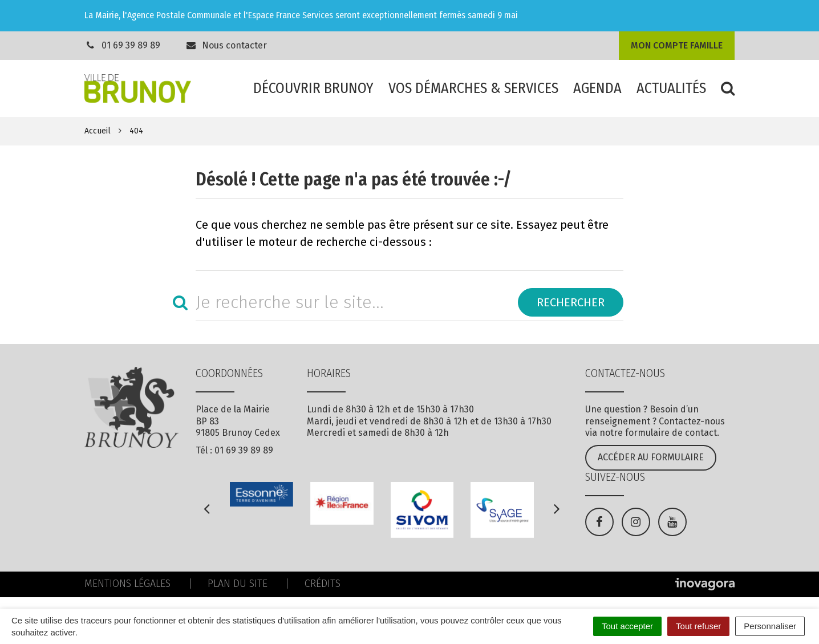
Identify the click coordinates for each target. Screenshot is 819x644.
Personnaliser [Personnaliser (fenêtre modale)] (770, 626)
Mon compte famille (677, 45)
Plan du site (238, 584)
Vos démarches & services (473, 88)
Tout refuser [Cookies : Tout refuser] (698, 626)
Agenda (597, 88)
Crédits (323, 584)
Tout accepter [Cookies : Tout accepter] (627, 626)
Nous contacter (226, 45)
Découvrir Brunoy (313, 88)
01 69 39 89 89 (131, 45)
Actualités (671, 88)
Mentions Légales (127, 584)
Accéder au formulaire (651, 457)
